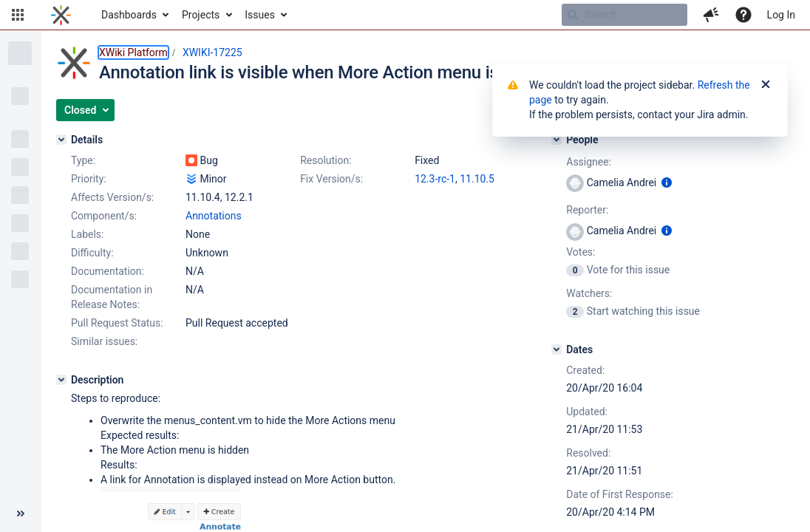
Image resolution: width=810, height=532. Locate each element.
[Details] (61, 140)
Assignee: (589, 162)
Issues (260, 15)
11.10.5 (477, 179)
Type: (83, 160)
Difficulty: (92, 253)
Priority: (89, 179)
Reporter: (587, 210)
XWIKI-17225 (212, 52)
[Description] (61, 380)
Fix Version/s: (331, 179)
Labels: (87, 234)
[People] (557, 140)
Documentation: (108, 271)
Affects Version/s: (112, 197)
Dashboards (129, 15)
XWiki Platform (133, 52)
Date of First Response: (620, 494)
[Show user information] (667, 183)
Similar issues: (104, 341)
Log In (781, 15)
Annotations (214, 216)
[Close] (766, 85)
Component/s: (104, 216)
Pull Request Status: (117, 323)
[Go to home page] (61, 15)
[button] (18, 15)
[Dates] (557, 349)
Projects (201, 15)
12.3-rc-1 (435, 179)
